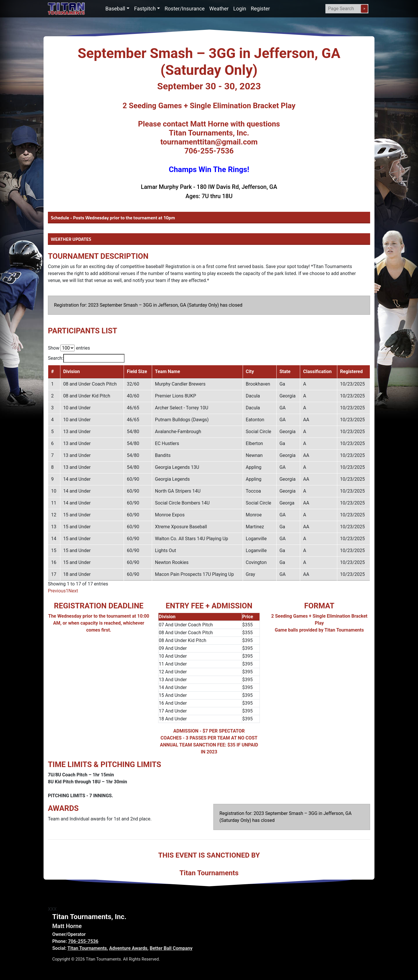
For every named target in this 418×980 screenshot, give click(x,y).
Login (240, 9)
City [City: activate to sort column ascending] (250, 371)
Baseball (115, 9)
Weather (219, 9)
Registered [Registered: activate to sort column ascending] (352, 371)
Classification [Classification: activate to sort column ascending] (317, 371)
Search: (86, 358)
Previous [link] (57, 591)
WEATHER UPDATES (71, 239)
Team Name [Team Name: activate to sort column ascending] (168, 371)
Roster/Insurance (185, 9)
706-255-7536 (83, 941)
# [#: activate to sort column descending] (52, 371)
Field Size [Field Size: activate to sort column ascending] (137, 371)
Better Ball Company (171, 948)
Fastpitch (145, 9)
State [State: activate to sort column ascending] (285, 371)
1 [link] (67, 591)
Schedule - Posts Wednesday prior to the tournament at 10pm (113, 218)
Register (260, 9)
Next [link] (73, 591)
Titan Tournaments (87, 948)
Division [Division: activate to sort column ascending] (72, 371)
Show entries (69, 348)
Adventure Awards (128, 948)
